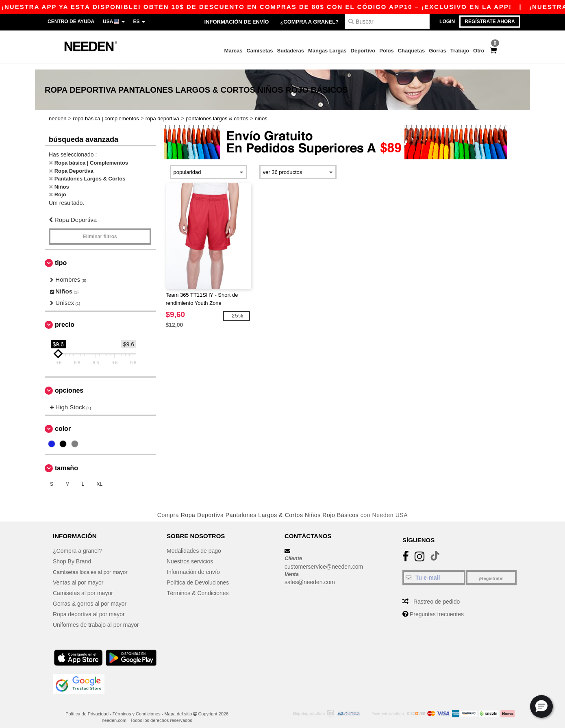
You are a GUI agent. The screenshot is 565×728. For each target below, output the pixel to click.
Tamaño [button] (66, 462)
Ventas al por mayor (78, 576)
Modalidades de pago (194, 544)
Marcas (234, 51)
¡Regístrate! (491, 572)
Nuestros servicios (190, 555)
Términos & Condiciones (198, 587)
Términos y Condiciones (137, 707)
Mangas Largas (327, 51)
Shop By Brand (72, 555)
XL (99, 478)
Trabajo (460, 51)
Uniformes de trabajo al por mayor (96, 618)
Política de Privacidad (87, 707)
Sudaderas (290, 51)
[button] (541, 706)
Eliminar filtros (100, 230)
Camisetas (260, 51)
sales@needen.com (310, 576)
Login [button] (447, 22)
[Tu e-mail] (434, 571)
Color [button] (63, 423)
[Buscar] (387, 21)
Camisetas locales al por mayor (92, 565)
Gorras (438, 51)
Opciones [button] (69, 384)
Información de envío (236, 22)
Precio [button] (65, 318)
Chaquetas (411, 51)
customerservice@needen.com (324, 560)
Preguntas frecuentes (437, 608)
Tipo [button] (61, 257)
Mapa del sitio (178, 707)
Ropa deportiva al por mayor (89, 608)
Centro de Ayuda (71, 22)
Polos (386, 51)
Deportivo (363, 51)
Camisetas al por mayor (83, 587)
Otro (479, 51)
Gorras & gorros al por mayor (90, 597)
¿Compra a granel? (309, 22)
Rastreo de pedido (437, 595)
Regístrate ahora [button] (490, 22)
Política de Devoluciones (198, 576)
